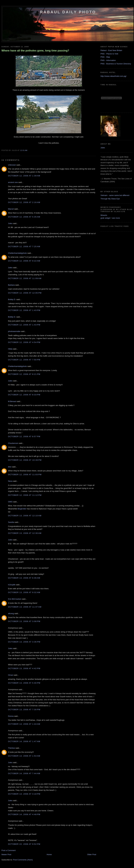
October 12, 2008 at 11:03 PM (25, 475)
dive (10, 467)
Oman (11, 675)
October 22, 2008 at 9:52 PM (24, 844)
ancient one (13, 182)
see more (116, 218)
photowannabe (14, 331)
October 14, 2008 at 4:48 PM (24, 814)
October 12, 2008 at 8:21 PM (24, 374)
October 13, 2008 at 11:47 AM (25, 607)
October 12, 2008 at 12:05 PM (25, 293)
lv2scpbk (12, 585)
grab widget (105, 218)
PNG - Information (108, 60)
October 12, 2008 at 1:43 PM (24, 310)
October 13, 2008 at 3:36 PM (24, 642)
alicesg (11, 613)
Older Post (92, 854)
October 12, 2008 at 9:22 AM (24, 261)
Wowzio (104, 215)
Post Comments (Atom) (23, 860)
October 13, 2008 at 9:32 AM (24, 592)
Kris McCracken (15, 599)
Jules (10, 223)
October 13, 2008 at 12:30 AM (25, 533)
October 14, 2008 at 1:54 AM (24, 756)
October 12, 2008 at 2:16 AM (24, 202)
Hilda (10, 349)
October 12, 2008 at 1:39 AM (24, 176)
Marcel (11, 209)
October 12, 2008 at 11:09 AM (25, 278)
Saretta (11, 522)
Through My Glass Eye (110, 199)
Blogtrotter (22, 509)
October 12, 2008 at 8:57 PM (24, 436)
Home (49, 854)
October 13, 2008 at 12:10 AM (25, 516)
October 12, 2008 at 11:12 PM (25, 495)
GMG (10, 502)
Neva (10, 481)
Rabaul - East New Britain (111, 50)
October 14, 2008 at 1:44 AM (24, 724)
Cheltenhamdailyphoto (17, 253)
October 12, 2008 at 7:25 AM (24, 247)
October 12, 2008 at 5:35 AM (24, 217)
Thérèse (12, 748)
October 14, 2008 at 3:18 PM (24, 794)
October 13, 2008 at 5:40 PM (24, 683)
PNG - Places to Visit (109, 54)
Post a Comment (9, 850)
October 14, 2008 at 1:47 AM (24, 741)
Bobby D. (12, 299)
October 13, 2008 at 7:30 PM (24, 710)
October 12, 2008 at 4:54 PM (24, 342)
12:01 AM (24, 150)
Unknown (12, 165)
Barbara (11, 285)
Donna (11, 716)
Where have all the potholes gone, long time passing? (35, 51)
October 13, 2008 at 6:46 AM (24, 578)
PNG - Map (105, 57)
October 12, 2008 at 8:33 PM (24, 395)
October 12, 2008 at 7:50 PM (24, 360)
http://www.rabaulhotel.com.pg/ (113, 76)
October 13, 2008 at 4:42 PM (24, 668)
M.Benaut (12, 401)
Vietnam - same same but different (115, 195)
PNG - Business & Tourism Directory (116, 64)
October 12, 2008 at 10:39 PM (25, 460)
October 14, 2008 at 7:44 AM (24, 773)
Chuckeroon (13, 443)
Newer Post (6, 854)
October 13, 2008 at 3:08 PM (24, 621)
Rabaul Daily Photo (68, 12)
